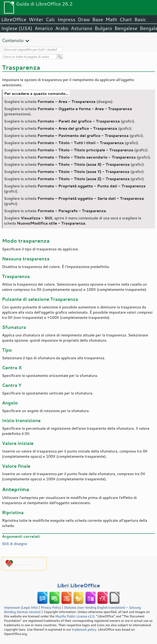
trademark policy (84, 629)
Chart (126, 19)
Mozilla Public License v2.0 (75, 616)
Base (98, 19)
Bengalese (126, 28)
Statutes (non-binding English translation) (95, 607)
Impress (67, 19)
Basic (140, 19)
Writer (36, 19)
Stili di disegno (15, 544)
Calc (50, 19)
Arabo (62, 28)
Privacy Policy (51, 607)
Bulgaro (103, 28)
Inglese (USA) (17, 28)
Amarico (44, 28)
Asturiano (82, 28)
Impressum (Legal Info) (21, 607)
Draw (84, 19)
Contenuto (13, 40)
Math (111, 19)
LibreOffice (14, 19)
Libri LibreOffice (78, 585)
